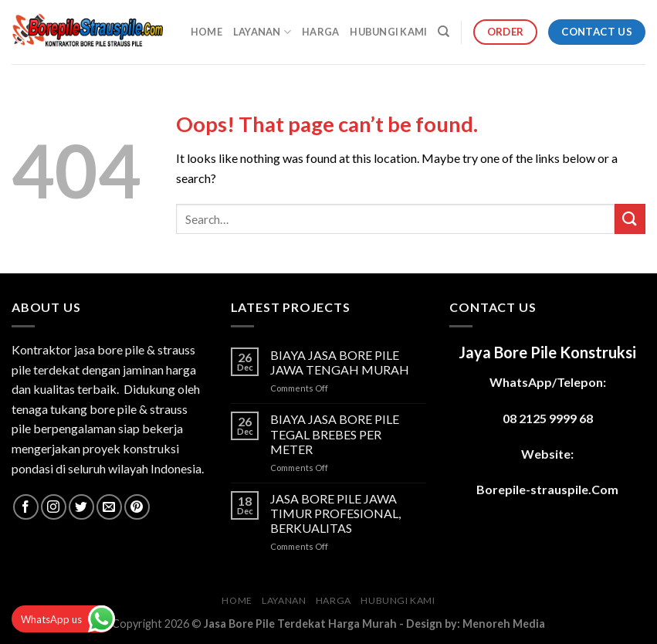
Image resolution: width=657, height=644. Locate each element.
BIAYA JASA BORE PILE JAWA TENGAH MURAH (340, 362)
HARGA (320, 32)
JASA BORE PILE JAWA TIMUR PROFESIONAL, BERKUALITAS (335, 513)
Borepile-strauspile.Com (547, 489)
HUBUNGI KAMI (388, 32)
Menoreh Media (504, 624)
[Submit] (630, 219)
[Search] (444, 32)
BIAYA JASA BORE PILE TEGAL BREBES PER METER (335, 434)
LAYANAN (262, 32)
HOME (207, 32)
